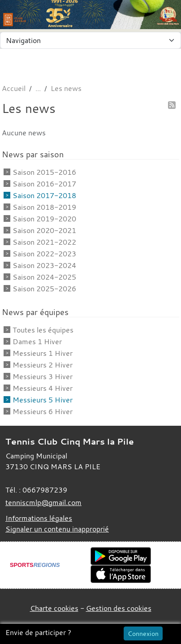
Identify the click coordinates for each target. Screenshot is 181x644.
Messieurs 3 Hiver (43, 376)
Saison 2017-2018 (44, 195)
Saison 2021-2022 (44, 242)
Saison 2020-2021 (44, 230)
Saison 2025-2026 (44, 289)
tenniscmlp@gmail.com (43, 502)
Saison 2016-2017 (44, 184)
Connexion (143, 633)
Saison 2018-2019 (44, 207)
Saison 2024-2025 (44, 277)
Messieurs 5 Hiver (43, 400)
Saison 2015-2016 (44, 172)
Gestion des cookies (119, 608)
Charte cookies (54, 608)
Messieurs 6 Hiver (43, 411)
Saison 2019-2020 (44, 219)
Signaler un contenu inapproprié (57, 529)
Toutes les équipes (43, 330)
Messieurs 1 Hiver (43, 353)
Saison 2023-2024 (44, 265)
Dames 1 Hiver (37, 341)
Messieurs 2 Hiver (43, 365)
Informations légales (39, 518)
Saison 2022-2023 (44, 254)
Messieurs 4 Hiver (43, 388)
